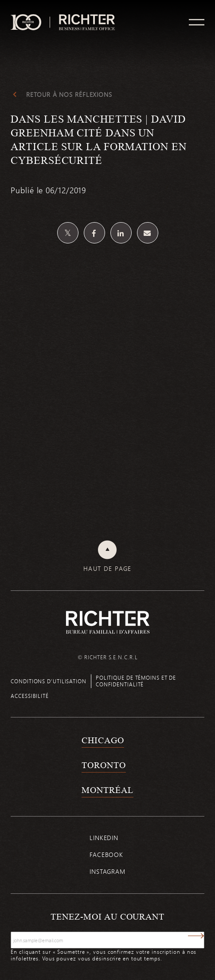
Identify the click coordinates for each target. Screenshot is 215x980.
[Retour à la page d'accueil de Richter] (108, 622)
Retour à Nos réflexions (69, 95)
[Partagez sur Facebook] (94, 233)
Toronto (104, 765)
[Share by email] (148, 233)
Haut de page (107, 569)
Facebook (106, 855)
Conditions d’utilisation (49, 681)
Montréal (107, 790)
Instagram (107, 871)
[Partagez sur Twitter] (68, 233)
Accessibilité (30, 696)
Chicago (103, 740)
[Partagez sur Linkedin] (121, 233)
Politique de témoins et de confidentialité (136, 681)
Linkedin (104, 838)
